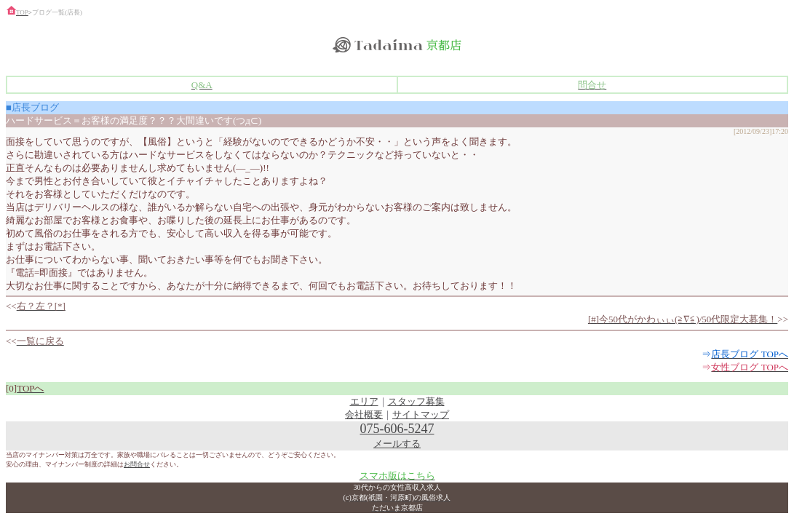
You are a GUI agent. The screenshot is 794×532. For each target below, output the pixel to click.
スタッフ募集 (416, 401)
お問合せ (137, 464)
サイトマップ (421, 414)
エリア (364, 401)
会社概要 (364, 414)
